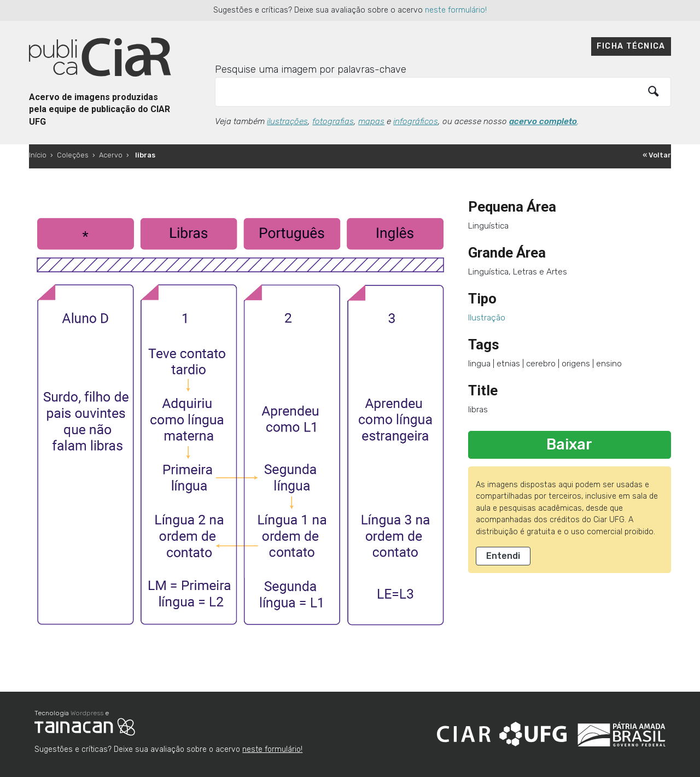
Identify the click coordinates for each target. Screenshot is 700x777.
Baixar (569, 445)
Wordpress (87, 713)
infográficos (416, 121)
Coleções (73, 155)
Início (38, 155)
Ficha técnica (631, 46)
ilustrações (287, 121)
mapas (371, 121)
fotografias (333, 121)
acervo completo (543, 121)
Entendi (503, 556)
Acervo (111, 155)
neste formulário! (456, 10)
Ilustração (487, 318)
